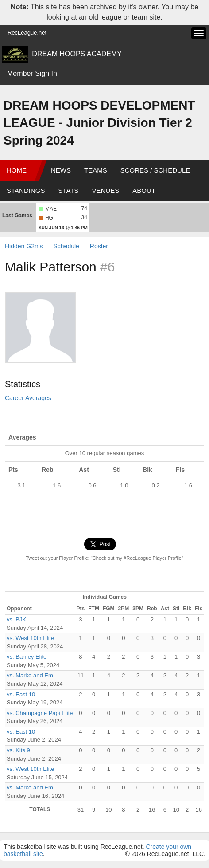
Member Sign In (32, 73)
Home (17, 170)
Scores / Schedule (155, 170)
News (61, 170)
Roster (99, 246)
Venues (106, 190)
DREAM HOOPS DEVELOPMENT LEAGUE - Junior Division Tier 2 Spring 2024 (99, 123)
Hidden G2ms (24, 246)
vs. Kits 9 (18, 750)
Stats (68, 190)
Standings (26, 190)
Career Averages (28, 398)
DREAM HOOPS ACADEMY (77, 54)
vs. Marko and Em (30, 675)
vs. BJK (16, 619)
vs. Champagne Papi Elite (40, 713)
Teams (96, 170)
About (144, 190)
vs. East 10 (21, 694)
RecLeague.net (27, 33)
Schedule (66, 246)
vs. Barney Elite (27, 657)
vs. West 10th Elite (30, 638)
